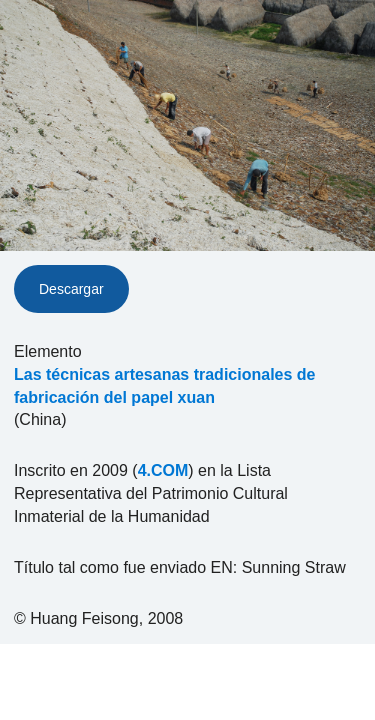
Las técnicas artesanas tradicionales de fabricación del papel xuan (164, 386)
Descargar (71, 289)
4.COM (163, 470)
